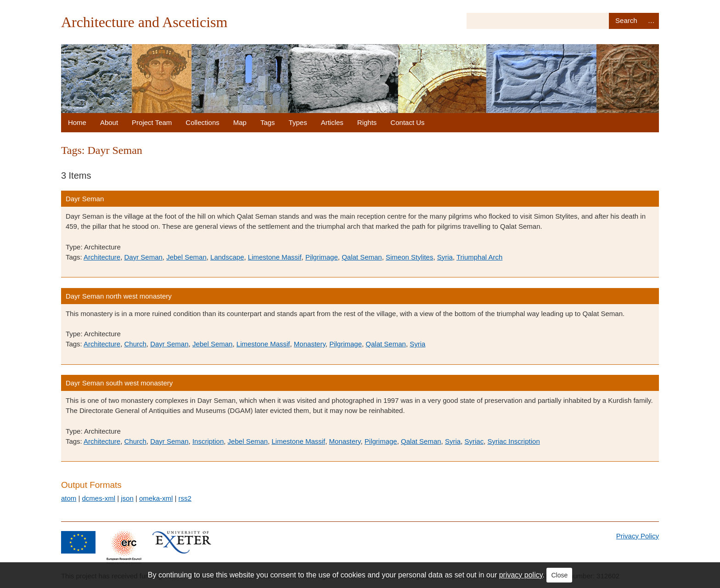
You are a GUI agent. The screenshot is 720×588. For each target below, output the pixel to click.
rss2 (185, 498)
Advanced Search (651, 21)
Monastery (310, 344)
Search (626, 21)
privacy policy (521, 575)
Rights (367, 122)
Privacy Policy (638, 536)
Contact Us (407, 122)
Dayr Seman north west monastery (119, 296)
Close (559, 575)
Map (240, 122)
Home (77, 122)
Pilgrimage (322, 257)
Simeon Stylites (409, 257)
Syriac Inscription (514, 441)
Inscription (208, 441)
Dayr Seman (85, 199)
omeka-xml (156, 498)
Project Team (152, 122)
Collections (202, 122)
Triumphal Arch (479, 257)
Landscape (227, 257)
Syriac (474, 441)
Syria (445, 257)
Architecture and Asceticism (144, 22)
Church (135, 344)
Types (298, 122)
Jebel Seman (186, 257)
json (127, 498)
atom (69, 498)
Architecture (102, 257)
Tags (268, 122)
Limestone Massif (275, 257)
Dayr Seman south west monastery (119, 383)
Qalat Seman (362, 257)
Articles (332, 122)
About (109, 122)
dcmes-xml (98, 498)
